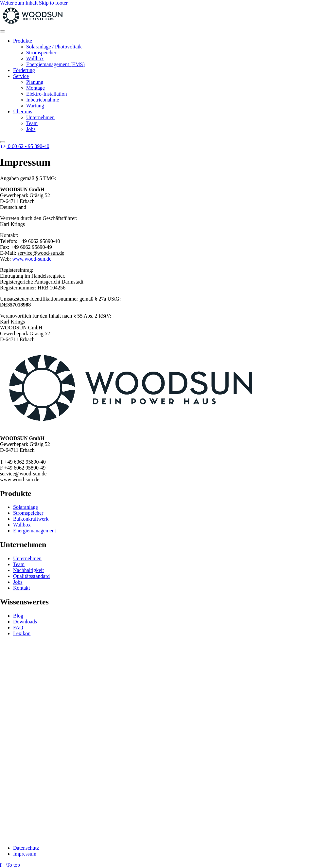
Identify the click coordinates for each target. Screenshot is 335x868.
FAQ (18, 628)
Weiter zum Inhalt (19, 3)
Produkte (23, 41)
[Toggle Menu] (3, 31)
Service (21, 76)
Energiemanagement (35, 531)
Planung (35, 82)
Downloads (25, 622)
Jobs (31, 129)
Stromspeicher (41, 53)
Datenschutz (26, 848)
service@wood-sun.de (41, 253)
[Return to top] (10, 865)
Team (32, 123)
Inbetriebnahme (43, 100)
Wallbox (35, 58)
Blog (18, 616)
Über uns (23, 111)
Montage (35, 88)
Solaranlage (26, 507)
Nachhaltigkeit (28, 570)
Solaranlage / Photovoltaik (54, 47)
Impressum (25, 854)
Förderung (24, 70)
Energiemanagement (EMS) (55, 64)
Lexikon (22, 633)
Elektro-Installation (46, 94)
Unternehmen (40, 117)
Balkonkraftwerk (31, 519)
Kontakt (22, 588)
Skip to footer (53, 3)
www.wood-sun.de (32, 259)
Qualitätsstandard (31, 576)
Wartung (35, 106)
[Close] (3, 142)
